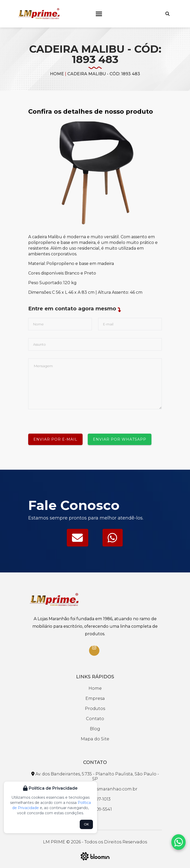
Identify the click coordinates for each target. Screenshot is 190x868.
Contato (95, 719)
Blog (95, 729)
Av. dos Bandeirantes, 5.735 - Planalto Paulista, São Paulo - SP (95, 776)
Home (57, 74)
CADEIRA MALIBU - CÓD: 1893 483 (104, 74)
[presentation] (68, 419)
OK (86, 824)
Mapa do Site (95, 739)
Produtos (95, 709)
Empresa (95, 698)
